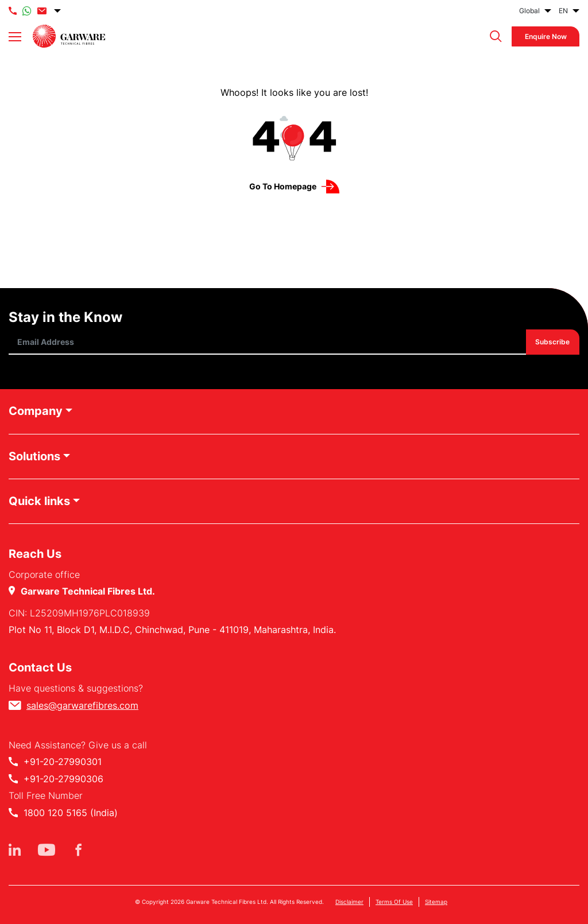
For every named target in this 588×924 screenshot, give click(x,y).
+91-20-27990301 (63, 762)
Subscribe (553, 342)
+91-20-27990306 (63, 779)
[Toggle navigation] (15, 37)
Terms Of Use (394, 902)
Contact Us (40, 667)
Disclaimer (349, 902)
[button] (493, 36)
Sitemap (436, 902)
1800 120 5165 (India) (71, 813)
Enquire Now (546, 36)
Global (529, 11)
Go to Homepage (283, 186)
